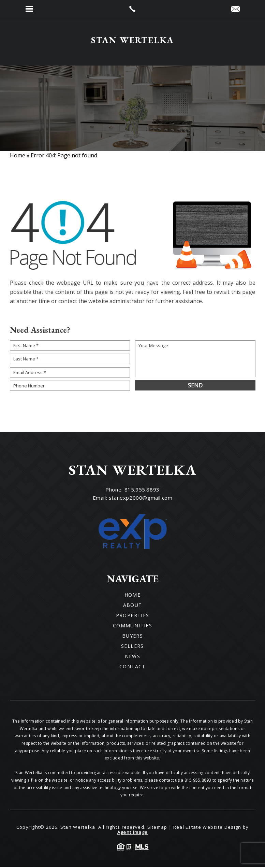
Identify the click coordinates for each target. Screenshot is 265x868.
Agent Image (132, 833)
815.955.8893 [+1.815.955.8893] (142, 490)
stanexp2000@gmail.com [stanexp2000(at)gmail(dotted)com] (141, 498)
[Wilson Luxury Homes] (132, 42)
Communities (132, 626)
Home (133, 596)
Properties (133, 616)
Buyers (132, 637)
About (133, 606)
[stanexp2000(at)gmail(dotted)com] (235, 9)
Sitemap (157, 828)
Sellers (132, 647)
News (133, 657)
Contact (132, 667)
